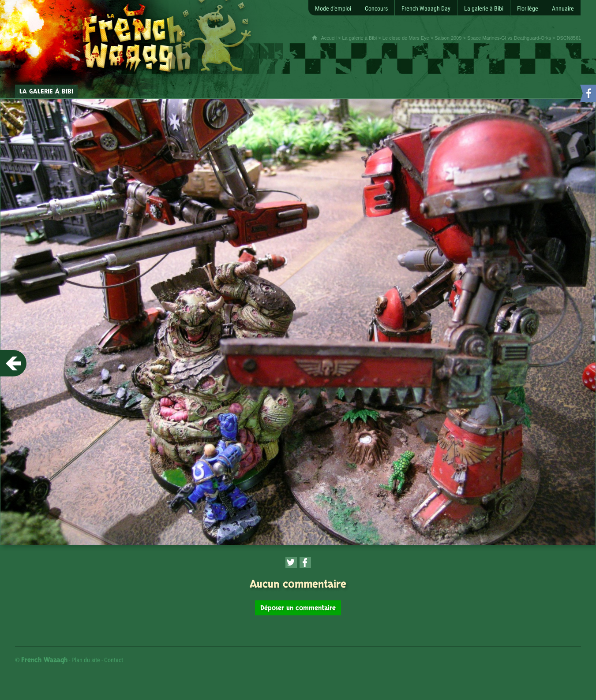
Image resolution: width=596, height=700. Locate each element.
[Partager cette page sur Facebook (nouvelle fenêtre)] (305, 562)
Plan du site (86, 660)
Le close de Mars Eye (406, 38)
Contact (114, 660)
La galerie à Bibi (359, 38)
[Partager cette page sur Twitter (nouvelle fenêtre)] (291, 562)
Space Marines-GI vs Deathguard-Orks (509, 38)
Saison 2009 (448, 38)
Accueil (328, 38)
